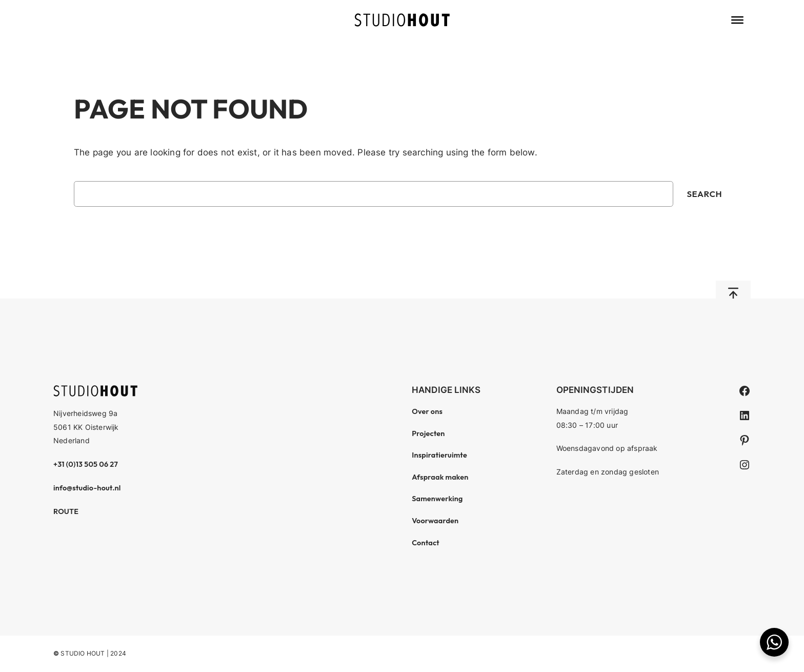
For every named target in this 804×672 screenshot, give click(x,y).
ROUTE (66, 511)
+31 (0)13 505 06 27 (86, 464)
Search (704, 194)
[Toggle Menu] (737, 20)
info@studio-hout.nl (87, 488)
